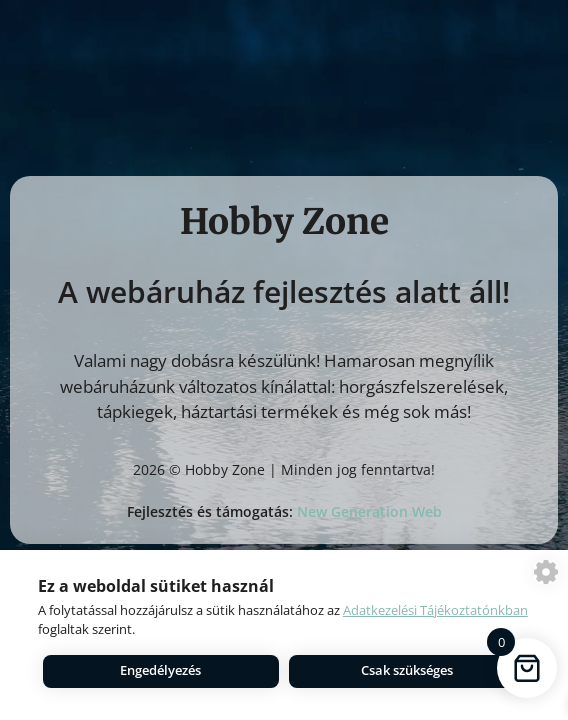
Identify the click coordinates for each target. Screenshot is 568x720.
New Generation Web (369, 511)
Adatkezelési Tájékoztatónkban (435, 610)
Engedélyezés (160, 670)
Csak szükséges (407, 670)
